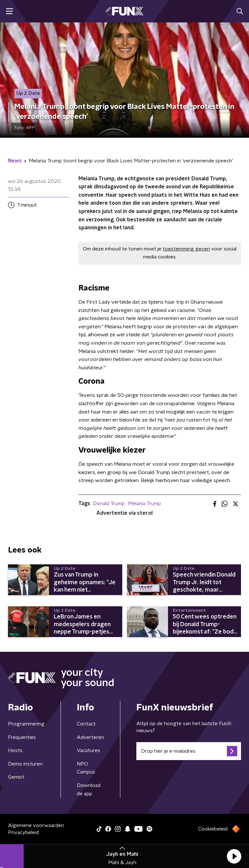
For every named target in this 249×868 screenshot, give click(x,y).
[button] (234, 856)
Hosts (15, 750)
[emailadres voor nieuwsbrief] (189, 751)
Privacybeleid (23, 832)
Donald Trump (109, 504)
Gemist (16, 777)
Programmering (26, 724)
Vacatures (88, 750)
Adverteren (90, 737)
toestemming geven (186, 249)
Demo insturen (25, 764)
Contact (86, 724)
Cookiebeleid (213, 829)
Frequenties (22, 737)
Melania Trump (145, 504)
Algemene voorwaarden (36, 825)
